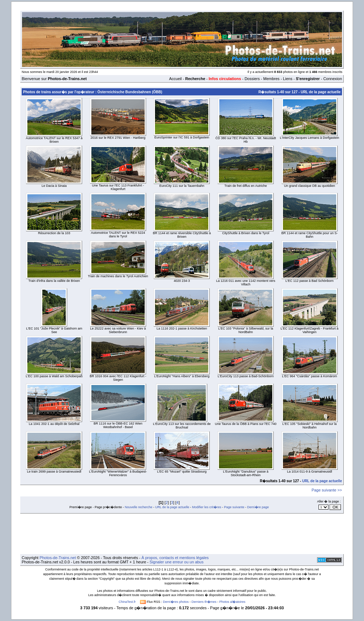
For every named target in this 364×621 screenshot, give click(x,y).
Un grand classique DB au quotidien (310, 186)
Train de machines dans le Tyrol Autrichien (118, 276)
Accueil (175, 79)
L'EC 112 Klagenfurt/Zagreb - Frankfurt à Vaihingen (309, 330)
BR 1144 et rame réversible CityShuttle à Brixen (182, 235)
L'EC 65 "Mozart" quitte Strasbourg (182, 472)
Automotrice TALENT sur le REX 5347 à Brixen (54, 140)
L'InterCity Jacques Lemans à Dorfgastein (309, 138)
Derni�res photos (176, 602)
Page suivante (234, 507)
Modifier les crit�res (207, 507)
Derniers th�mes (204, 602)
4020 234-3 (182, 281)
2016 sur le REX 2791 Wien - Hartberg (118, 138)
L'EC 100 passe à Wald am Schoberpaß (54, 376)
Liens (288, 79)
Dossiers (252, 79)
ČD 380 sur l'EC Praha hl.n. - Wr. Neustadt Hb (246, 140)
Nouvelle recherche (139, 507)
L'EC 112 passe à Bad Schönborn (309, 281)
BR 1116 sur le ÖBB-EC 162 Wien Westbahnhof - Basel (118, 425)
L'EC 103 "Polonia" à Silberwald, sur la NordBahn (246, 330)
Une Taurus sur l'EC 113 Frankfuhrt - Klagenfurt (118, 187)
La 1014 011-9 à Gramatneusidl (309, 472)
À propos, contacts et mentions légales (175, 558)
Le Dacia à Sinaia (54, 186)
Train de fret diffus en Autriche (246, 186)
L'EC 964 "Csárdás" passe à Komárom (309, 376)
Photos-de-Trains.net (58, 558)
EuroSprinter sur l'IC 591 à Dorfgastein (182, 137)
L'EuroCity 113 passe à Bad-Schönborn (246, 376)
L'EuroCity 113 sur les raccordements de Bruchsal (182, 426)
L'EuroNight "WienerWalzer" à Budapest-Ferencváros (118, 473)
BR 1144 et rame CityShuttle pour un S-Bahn (309, 235)
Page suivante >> (327, 490)
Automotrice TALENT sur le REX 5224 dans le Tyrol (118, 235)
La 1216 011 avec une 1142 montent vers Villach (246, 283)
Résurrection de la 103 (54, 233)
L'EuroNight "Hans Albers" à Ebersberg (182, 376)
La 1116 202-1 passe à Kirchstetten (182, 328)
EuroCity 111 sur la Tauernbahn (182, 186)
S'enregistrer (308, 79)
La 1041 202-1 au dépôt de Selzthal (54, 424)
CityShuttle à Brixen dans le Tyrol (246, 233)
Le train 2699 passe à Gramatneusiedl (54, 472)
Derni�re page (258, 507)
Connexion (333, 79)
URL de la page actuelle (321, 92)
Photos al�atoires (232, 602)
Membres (271, 79)
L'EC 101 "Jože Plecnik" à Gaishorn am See (54, 330)
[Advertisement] (182, 534)
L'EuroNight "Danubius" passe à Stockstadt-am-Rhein (246, 473)
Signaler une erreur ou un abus (177, 562)
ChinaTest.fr (127, 602)
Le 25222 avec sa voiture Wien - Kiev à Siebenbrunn (118, 330)
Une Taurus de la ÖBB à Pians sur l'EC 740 (246, 424)
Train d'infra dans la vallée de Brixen (54, 281)
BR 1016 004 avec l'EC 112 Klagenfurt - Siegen (118, 378)
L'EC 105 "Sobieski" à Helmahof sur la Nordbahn (309, 426)
